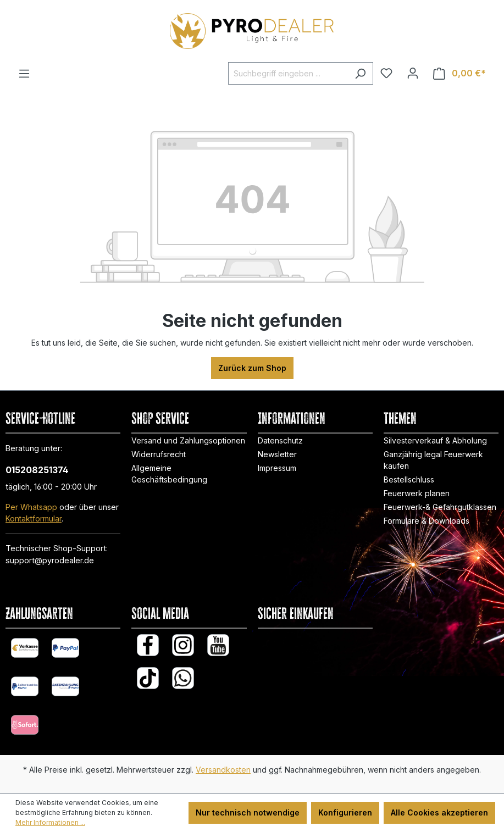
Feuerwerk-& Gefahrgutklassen (440, 507)
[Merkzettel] (386, 73)
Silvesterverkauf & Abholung (435, 440)
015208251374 (37, 470)
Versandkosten (223, 770)
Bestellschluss (409, 479)
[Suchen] (360, 73)
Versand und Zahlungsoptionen (188, 440)
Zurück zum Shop (252, 368)
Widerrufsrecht (159, 454)
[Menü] (24, 74)
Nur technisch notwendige (248, 812)
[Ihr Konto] (413, 73)
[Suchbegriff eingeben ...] (288, 73)
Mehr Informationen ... (50, 822)
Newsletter (277, 454)
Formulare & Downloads (427, 521)
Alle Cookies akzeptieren (439, 812)
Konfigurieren (345, 812)
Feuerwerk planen (417, 493)
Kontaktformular (34, 518)
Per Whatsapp (31, 507)
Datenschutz (280, 440)
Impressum (277, 468)
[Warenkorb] (459, 73)
